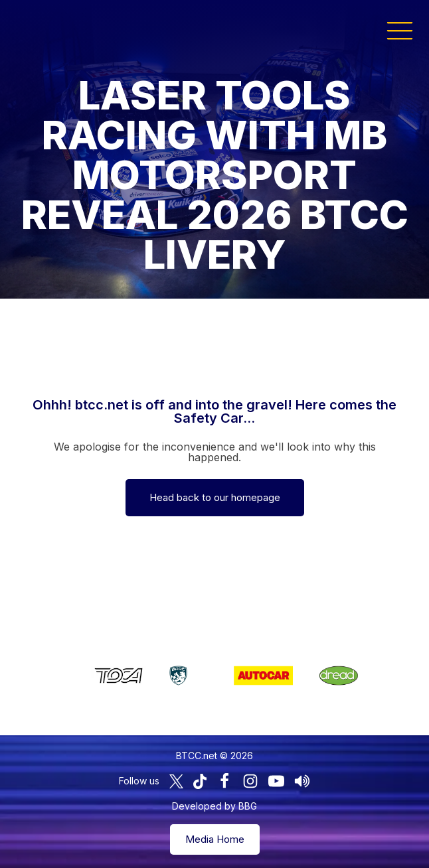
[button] (400, 30)
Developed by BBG (214, 806)
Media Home (215, 839)
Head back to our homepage (215, 497)
